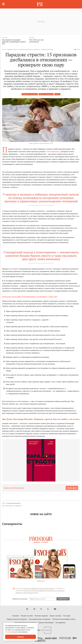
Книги (57, 94)
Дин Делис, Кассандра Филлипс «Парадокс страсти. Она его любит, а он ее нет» (41, 419)
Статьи (4, 49)
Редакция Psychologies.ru (14, 503)
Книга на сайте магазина (14, 488)
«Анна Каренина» (53, 151)
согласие (8, 632)
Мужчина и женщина (30, 94)
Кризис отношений (46, 94)
